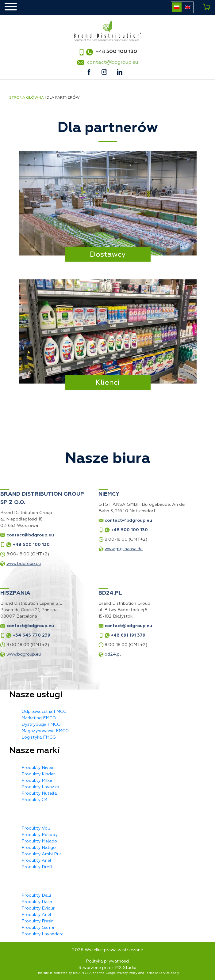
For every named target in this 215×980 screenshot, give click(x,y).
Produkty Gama (38, 927)
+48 (116, 51)
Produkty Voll (36, 828)
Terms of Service (157, 973)
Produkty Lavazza (40, 787)
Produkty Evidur (38, 908)
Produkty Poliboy (40, 835)
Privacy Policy (127, 973)
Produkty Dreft (37, 867)
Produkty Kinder (38, 774)
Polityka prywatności (107, 961)
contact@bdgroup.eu (113, 62)
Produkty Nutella (39, 793)
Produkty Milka (37, 780)
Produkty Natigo (39, 848)
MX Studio (126, 968)
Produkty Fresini (38, 921)
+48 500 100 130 (88, 530)
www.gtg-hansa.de (83, 549)
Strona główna (27, 98)
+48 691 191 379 (87, 635)
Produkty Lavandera (42, 934)
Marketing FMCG (39, 718)
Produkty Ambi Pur (41, 854)
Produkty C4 (35, 800)
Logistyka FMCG (39, 737)
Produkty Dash (37, 902)
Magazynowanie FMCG (45, 731)
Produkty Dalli (36, 895)
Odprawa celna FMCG (44, 711)
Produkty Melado (39, 841)
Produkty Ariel (36, 860)
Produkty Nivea (37, 768)
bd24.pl (72, 654)
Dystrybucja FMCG (41, 724)
